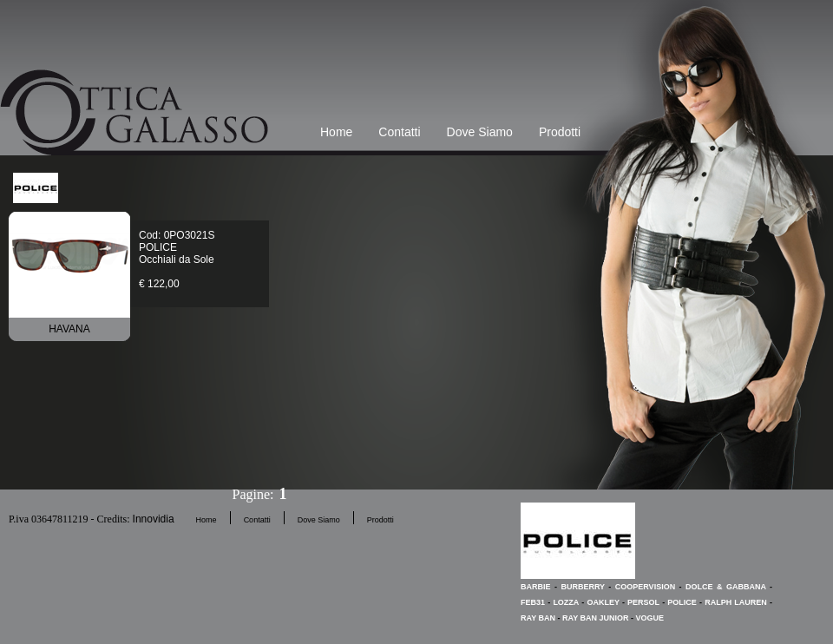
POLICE (682, 602)
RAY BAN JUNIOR (596, 618)
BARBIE (536, 587)
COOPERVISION (645, 587)
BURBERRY (583, 587)
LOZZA (566, 602)
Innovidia (154, 519)
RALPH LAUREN (736, 602)
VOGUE (650, 618)
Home (336, 132)
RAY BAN (538, 618)
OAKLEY (603, 602)
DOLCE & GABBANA (726, 587)
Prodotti (560, 132)
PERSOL (643, 602)
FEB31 (533, 602)
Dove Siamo (480, 132)
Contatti (399, 132)
